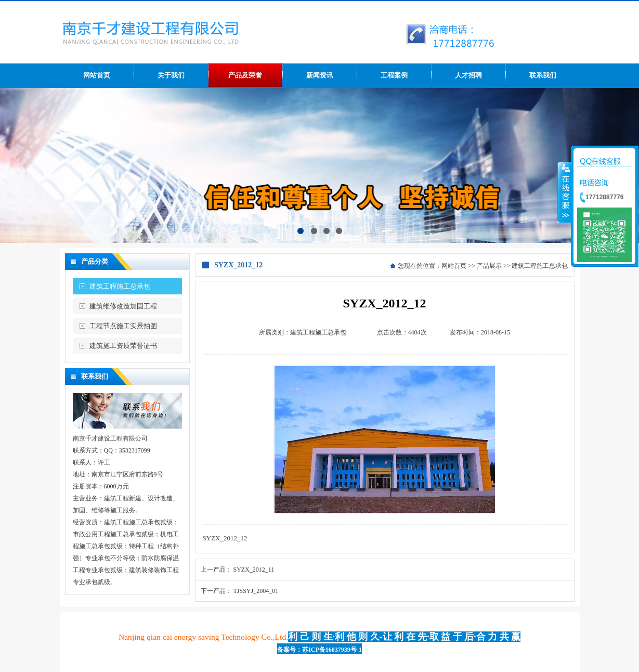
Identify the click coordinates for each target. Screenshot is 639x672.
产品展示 (489, 266)
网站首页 (454, 266)
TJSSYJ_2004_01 (256, 591)
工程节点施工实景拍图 (123, 326)
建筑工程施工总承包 (120, 286)
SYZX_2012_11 (254, 570)
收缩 (565, 192)
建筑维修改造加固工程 (123, 306)
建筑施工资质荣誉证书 (123, 346)
